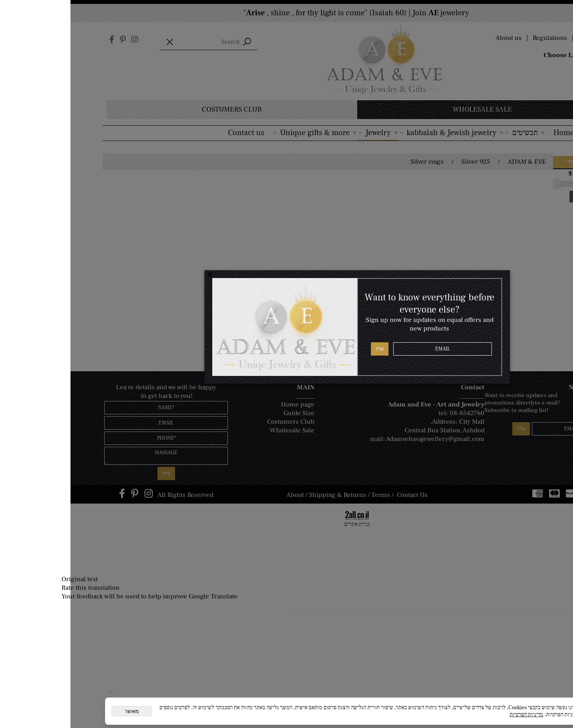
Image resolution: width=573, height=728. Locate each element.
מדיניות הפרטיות (456, 715)
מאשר (61, 711)
